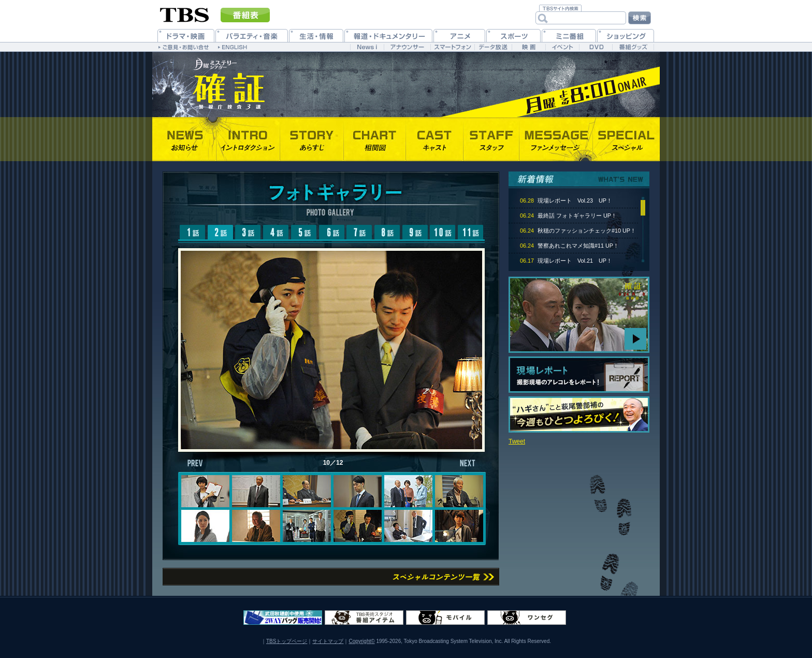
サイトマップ (328, 641)
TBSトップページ (287, 641)
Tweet (517, 441)
